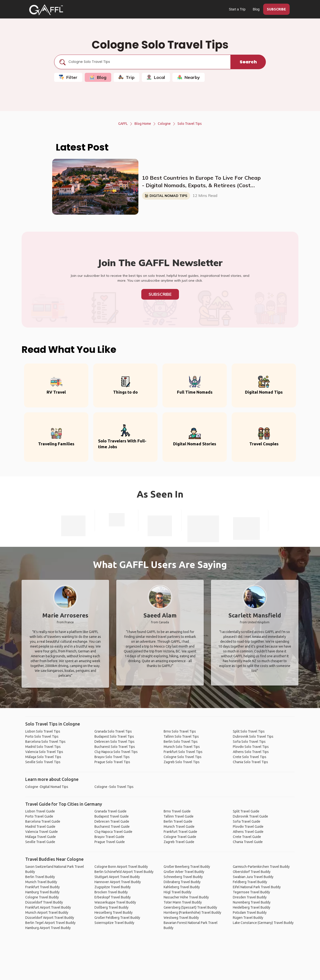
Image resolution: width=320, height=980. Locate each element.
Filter (68, 77)
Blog (256, 9)
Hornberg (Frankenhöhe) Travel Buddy (192, 912)
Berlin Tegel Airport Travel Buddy (50, 923)
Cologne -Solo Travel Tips (114, 787)
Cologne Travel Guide (180, 837)
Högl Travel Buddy (177, 892)
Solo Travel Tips (190, 124)
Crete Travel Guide (247, 837)
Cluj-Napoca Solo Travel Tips (116, 752)
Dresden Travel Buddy (250, 897)
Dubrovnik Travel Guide (250, 816)
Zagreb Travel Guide (179, 842)
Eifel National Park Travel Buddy (257, 887)
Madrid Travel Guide (40, 827)
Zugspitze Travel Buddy (113, 887)
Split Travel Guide (246, 811)
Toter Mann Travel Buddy (183, 902)
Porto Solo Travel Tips (42, 736)
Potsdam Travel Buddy (250, 912)
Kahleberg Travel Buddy (182, 887)
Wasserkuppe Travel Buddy (115, 902)
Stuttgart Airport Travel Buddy (117, 877)
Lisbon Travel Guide (40, 811)
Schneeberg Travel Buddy (183, 877)
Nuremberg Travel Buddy (252, 902)
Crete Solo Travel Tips (250, 757)
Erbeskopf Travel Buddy (113, 897)
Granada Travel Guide (110, 811)
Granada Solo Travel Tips (113, 731)
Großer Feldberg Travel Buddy (117, 918)
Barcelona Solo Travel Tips (45, 742)
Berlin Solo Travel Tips (181, 742)
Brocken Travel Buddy (111, 892)
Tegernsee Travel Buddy (251, 892)
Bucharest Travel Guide (112, 827)
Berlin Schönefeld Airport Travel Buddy (124, 872)
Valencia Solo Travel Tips (44, 752)
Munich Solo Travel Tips (182, 747)
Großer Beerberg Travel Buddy (187, 867)
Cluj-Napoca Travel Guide (113, 832)
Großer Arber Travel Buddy (184, 872)
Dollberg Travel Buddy (111, 907)
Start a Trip (237, 9)
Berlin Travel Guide (178, 821)
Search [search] (248, 62)
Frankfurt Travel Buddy (42, 887)
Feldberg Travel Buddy (250, 882)
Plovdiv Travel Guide (248, 827)
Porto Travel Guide (39, 816)
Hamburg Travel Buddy (42, 892)
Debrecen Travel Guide (112, 821)
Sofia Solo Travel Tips (249, 742)
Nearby (189, 77)
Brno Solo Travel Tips (180, 731)
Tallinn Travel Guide (179, 816)
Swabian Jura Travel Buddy (253, 877)
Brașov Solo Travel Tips (112, 757)
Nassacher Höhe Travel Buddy (186, 897)
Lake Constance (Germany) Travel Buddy (263, 923)
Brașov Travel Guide (109, 837)
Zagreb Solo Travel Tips (182, 762)
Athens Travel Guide (248, 832)
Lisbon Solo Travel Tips (43, 731)
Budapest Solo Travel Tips (114, 736)
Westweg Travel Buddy (181, 918)
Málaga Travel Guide (41, 837)
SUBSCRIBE (276, 9)
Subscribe (160, 294)
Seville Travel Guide (40, 842)
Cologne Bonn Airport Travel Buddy (121, 867)
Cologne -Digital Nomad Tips (47, 787)
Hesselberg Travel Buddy (114, 912)
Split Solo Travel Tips (249, 731)
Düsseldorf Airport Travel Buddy (50, 918)
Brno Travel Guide (177, 811)
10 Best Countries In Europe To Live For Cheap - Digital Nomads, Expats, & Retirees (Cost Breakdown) (201, 182)
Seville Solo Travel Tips (43, 762)
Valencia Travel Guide (42, 832)
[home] (46, 10)
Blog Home (143, 124)
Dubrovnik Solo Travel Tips (253, 736)
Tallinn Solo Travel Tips (181, 736)
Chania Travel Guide (248, 842)
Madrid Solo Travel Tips (43, 747)
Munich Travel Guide (179, 827)
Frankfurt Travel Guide (180, 832)
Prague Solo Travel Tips (112, 762)
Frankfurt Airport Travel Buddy (48, 907)
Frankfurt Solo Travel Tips (183, 752)
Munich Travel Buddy (41, 882)
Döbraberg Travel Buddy (182, 882)
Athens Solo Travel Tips (251, 752)
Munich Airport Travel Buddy (47, 912)
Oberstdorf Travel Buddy (252, 872)
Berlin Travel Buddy (40, 877)
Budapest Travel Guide (112, 816)
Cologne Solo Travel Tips (183, 757)
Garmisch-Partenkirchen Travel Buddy (261, 867)
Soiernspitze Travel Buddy (114, 923)
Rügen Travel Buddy (248, 918)
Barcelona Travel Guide (43, 821)
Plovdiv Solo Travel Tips (251, 747)
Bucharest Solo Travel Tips (115, 747)
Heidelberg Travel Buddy (252, 907)
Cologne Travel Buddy (42, 897)
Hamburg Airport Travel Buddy (48, 928)
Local (156, 77)
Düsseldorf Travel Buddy (44, 902)
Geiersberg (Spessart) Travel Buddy (190, 907)
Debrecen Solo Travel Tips (114, 742)
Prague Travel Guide (110, 842)
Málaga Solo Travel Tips (43, 757)
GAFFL (123, 124)
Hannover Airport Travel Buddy (118, 882)
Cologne (164, 124)
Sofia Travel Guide (247, 821)
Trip (126, 77)
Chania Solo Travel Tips (250, 762)
